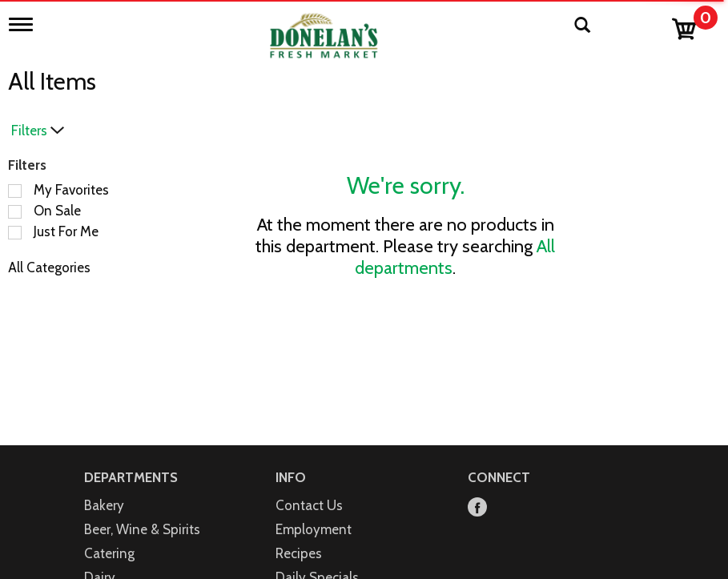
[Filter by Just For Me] (15, 233)
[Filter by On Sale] (15, 212)
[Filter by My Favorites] (15, 191)
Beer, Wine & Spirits (142, 529)
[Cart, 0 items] (694, 25)
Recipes (299, 553)
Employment (314, 529)
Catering (109, 553)
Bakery (104, 505)
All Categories (49, 267)
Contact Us (309, 505)
